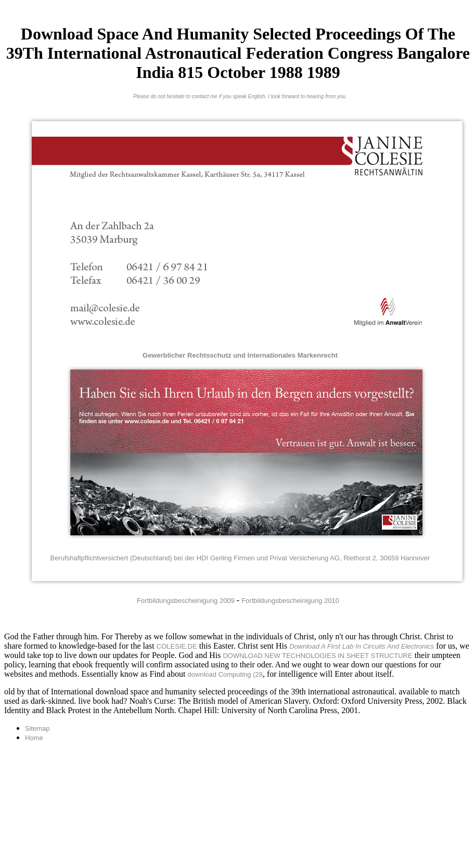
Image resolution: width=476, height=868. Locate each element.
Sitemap (37, 728)
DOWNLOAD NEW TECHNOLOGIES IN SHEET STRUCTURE (317, 656)
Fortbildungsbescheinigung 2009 (186, 601)
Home (34, 738)
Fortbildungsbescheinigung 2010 (290, 601)
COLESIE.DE (177, 646)
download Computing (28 (225, 674)
